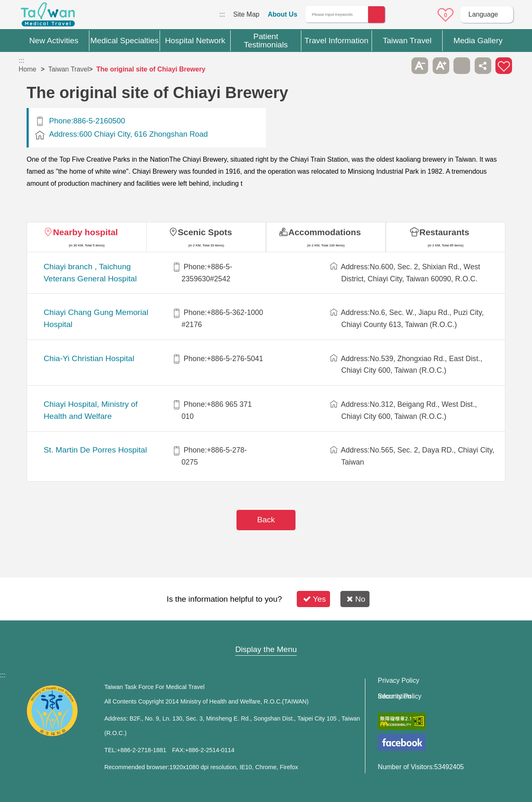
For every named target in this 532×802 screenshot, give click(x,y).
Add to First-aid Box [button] (504, 66)
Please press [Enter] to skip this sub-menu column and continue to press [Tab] (399, 66)
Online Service (423, 15)
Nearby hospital (85, 232)
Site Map (246, 14)
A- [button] (420, 66)
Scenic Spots (205, 232)
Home (28, 69)
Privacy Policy (399, 681)
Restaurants (444, 232)
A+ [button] (441, 66)
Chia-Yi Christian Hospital (89, 358)
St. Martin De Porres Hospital (95, 450)
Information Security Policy (400, 696)
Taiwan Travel (69, 69)
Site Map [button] (266, 633)
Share (483, 66)
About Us (282, 14)
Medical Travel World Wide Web (48, 17)
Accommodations (325, 232)
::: (222, 14)
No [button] (356, 599)
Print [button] (462, 66)
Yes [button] (314, 599)
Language (483, 14)
